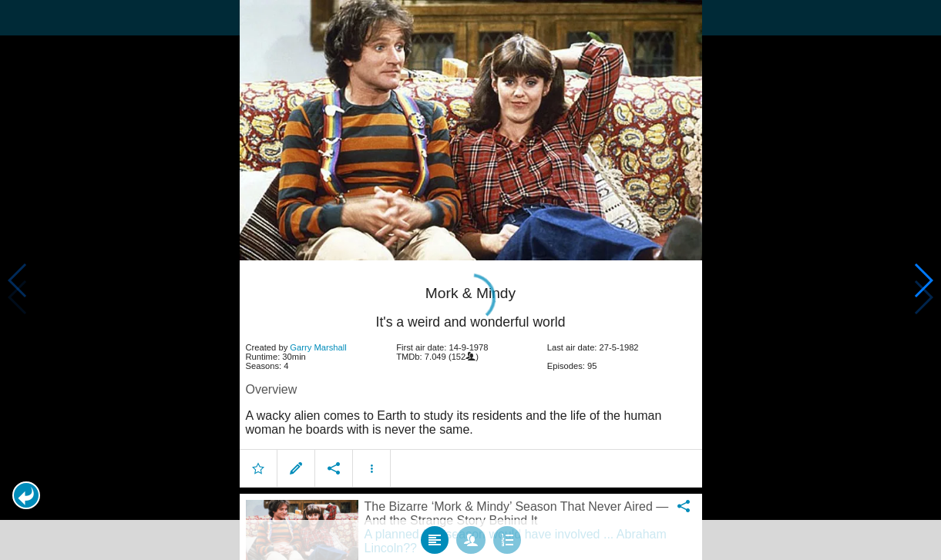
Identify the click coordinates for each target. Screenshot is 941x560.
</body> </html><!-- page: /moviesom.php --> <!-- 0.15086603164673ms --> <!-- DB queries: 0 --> (470, 280)
